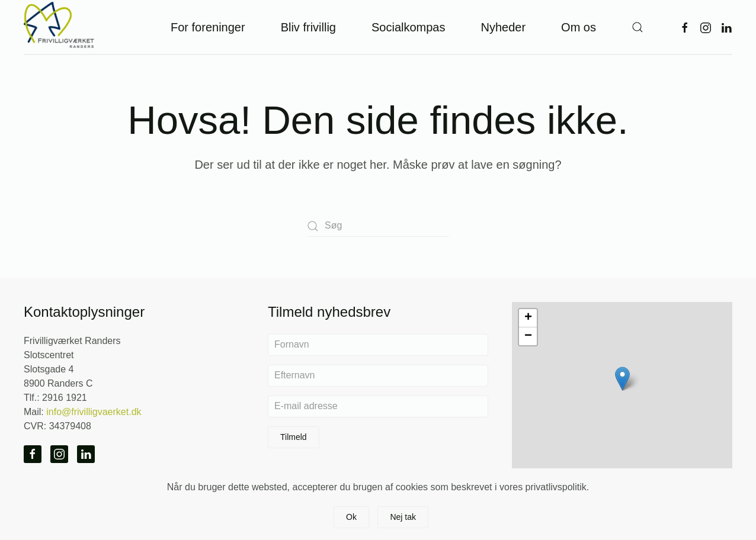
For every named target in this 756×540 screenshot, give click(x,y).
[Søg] (378, 226)
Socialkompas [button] (409, 27)
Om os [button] (579, 27)
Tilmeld (294, 437)
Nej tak (403, 517)
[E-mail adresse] (378, 406)
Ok (351, 517)
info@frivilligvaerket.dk (94, 412)
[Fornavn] (378, 345)
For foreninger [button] (208, 27)
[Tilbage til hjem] (59, 27)
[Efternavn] (378, 376)
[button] (638, 27)
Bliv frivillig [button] (308, 27)
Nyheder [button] (503, 27)
